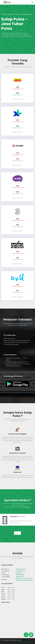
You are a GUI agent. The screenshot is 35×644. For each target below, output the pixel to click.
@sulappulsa (19, 573)
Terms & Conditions (28, 642)
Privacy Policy (18, 642)
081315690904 (20, 577)
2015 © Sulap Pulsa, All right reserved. (11, 640)
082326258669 (20, 575)
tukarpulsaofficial (21, 569)
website (22, 358)
